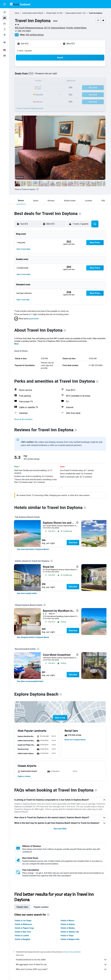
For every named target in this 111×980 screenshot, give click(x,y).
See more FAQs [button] (60, 829)
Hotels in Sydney (68, 924)
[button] (5, 4)
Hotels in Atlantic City (70, 932)
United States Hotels (30, 13)
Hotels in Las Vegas (23, 921)
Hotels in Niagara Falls (70, 939)
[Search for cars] (5, 24)
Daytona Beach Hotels (73, 13)
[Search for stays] (5, 18)
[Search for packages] (5, 29)
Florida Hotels (51, 13)
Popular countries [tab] (41, 907)
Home (17, 13)
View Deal (73, 543)
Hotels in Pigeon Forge (24, 928)
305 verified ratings (35, 35)
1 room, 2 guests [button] (24, 51)
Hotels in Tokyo (67, 936)
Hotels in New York (23, 932)
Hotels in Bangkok (23, 939)
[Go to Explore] (5, 35)
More (16, 344)
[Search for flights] (5, 12)
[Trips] (5, 42)
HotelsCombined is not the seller (61, 960)
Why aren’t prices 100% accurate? (61, 969)
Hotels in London (22, 936)
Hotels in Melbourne (23, 924)
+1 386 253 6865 (23, 31)
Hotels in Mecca (67, 921)
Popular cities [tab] (22, 907)
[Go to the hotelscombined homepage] (20, 4)
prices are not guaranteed (71, 952)
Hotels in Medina (68, 928)
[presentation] (38, 189)
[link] (33, 549)
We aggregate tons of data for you (61, 964)
